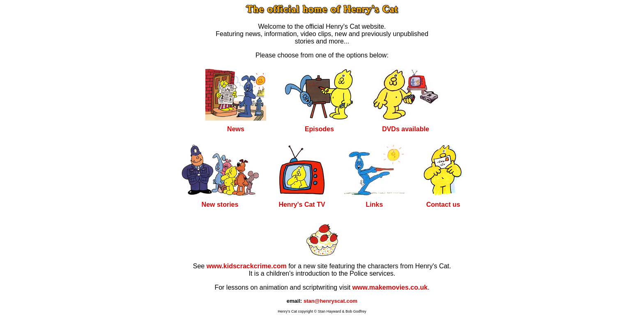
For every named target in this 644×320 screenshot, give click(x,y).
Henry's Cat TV (302, 205)
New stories (220, 205)
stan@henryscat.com (330, 301)
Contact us (443, 205)
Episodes (319, 129)
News (236, 129)
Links (375, 205)
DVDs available (406, 129)
